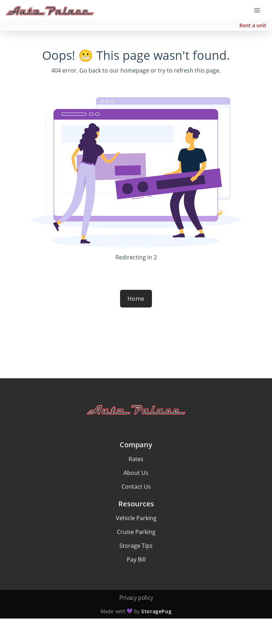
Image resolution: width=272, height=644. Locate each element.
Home (136, 299)
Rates (136, 459)
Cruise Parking (136, 532)
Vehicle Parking (136, 518)
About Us (136, 473)
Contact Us (136, 487)
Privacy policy (136, 598)
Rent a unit (253, 25)
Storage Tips (136, 546)
